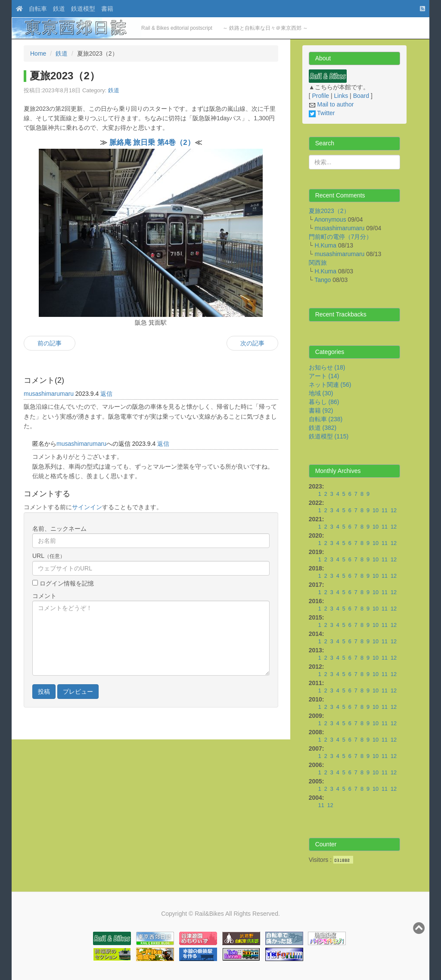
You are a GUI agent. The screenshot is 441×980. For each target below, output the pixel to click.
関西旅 (318, 263)
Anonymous (330, 219)
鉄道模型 (83, 9)
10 (376, 510)
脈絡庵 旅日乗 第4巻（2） (152, 142)
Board (361, 96)
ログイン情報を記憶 (66, 583)
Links (341, 96)
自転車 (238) (326, 419)
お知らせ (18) (327, 367)
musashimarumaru (49, 394)
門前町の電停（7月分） (341, 237)
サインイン (87, 507)
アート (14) (324, 376)
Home (38, 53)
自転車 (38, 9)
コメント (44, 596)
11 (385, 510)
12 (394, 510)
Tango (323, 280)
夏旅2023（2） (329, 211)
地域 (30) (321, 393)
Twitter (322, 113)
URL (49, 556)
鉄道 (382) (323, 428)
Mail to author (331, 104)
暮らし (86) (324, 402)
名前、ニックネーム (59, 529)
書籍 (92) (321, 410)
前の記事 (50, 343)
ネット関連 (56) (330, 385)
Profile (320, 96)
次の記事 (252, 343)
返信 (106, 394)
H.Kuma (325, 245)
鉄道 (59, 9)
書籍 (107, 9)
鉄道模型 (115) (329, 436)
